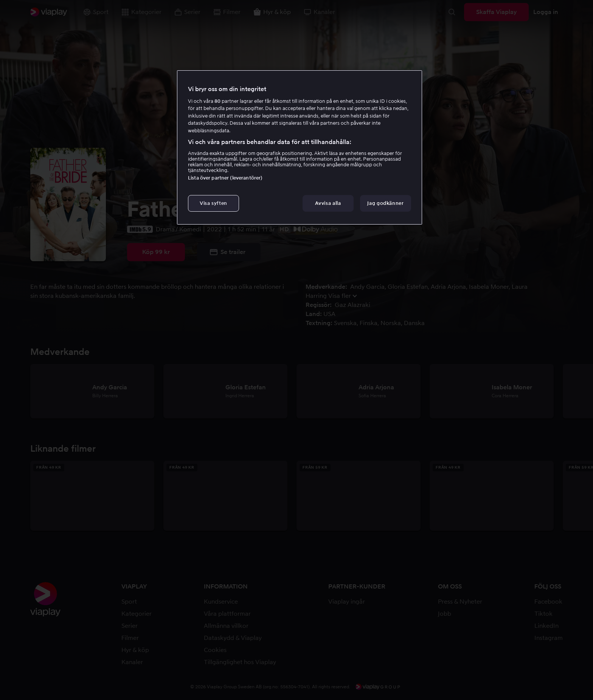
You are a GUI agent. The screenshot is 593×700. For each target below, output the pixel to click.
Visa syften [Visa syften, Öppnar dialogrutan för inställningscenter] (213, 203)
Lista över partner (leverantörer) (225, 178)
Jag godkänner (385, 203)
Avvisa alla (328, 203)
